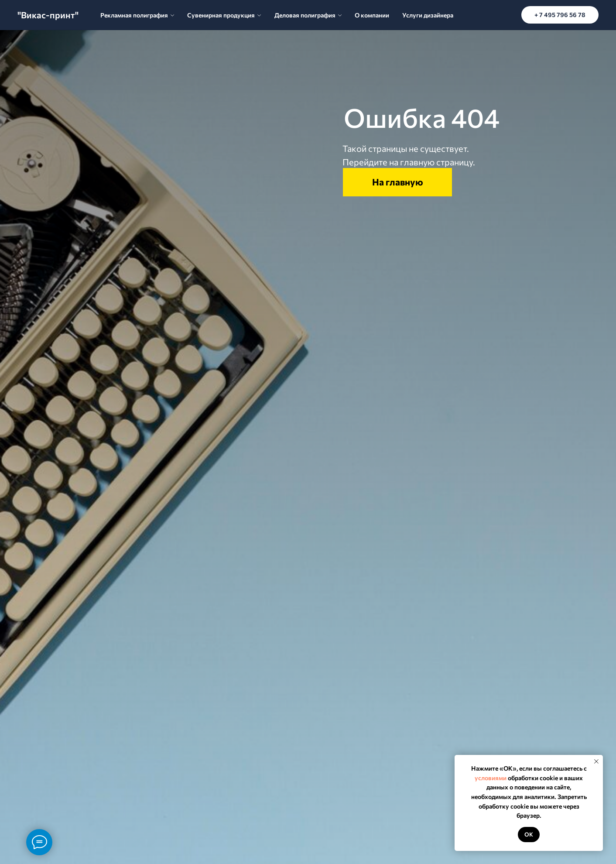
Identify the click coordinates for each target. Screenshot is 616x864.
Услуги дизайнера (428, 15)
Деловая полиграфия (305, 15)
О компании (372, 15)
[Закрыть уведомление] (596, 761)
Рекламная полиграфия (134, 15)
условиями (491, 778)
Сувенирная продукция (221, 15)
